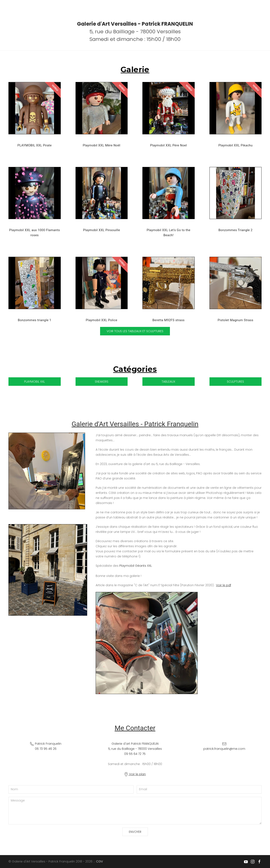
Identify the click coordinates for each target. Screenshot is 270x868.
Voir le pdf (224, 585)
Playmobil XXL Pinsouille (102, 230)
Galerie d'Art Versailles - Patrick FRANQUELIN (135, 24)
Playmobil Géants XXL (136, 566)
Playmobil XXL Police (101, 320)
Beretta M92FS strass (168, 320)
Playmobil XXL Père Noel (168, 145)
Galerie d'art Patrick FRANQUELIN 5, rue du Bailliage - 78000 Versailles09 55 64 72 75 (135, 749)
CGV (99, 861)
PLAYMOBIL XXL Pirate (34, 145)
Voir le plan (135, 774)
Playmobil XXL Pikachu (236, 145)
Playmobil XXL (34, 382)
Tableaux (168, 382)
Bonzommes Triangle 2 (235, 230)
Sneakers (102, 382)
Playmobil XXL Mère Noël (102, 145)
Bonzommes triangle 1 (34, 320)
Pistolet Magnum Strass (235, 320)
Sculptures (235, 382)
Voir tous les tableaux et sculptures (135, 331)
